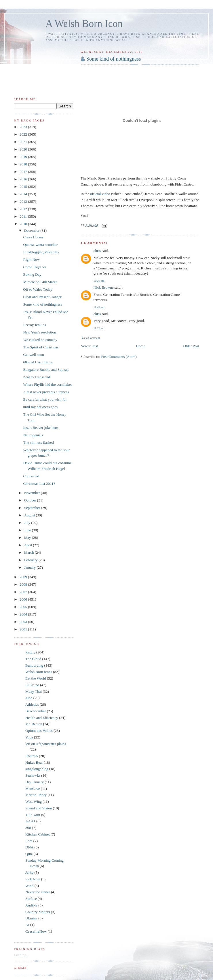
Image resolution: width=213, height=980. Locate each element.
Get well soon (33, 355)
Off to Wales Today (38, 289)
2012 (24, 209)
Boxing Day (32, 274)
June (28, 530)
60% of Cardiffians (37, 362)
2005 (24, 607)
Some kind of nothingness (114, 59)
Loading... (21, 955)
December (32, 230)
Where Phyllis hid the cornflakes (47, 384)
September (33, 508)
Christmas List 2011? (39, 484)
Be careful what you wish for (45, 399)
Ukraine (31, 918)
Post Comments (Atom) (119, 357)
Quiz (29, 854)
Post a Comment (90, 338)
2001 (24, 629)
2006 (24, 599)
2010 (24, 224)
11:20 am (99, 328)
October (31, 500)
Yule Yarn (33, 815)
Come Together (35, 267)
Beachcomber (36, 711)
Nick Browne (104, 287)
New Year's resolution (39, 332)
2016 (24, 179)
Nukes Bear (34, 762)
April (29, 545)
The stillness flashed (38, 442)
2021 (24, 142)
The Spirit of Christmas (41, 347)
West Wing (34, 801)
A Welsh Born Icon (84, 24)
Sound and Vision (39, 808)
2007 (24, 592)
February (31, 560)
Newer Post (89, 346)
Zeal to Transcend (36, 377)
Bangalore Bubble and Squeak (46, 370)
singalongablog (37, 769)
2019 (24, 157)
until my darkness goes (40, 407)
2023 (24, 127)
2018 (24, 164)
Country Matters (38, 912)
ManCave (33, 789)
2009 (24, 577)
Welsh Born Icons (39, 672)
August (30, 515)
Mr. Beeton (34, 724)
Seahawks (33, 775)
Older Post (191, 346)
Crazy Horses (33, 237)
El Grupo (32, 685)
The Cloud (33, 659)
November (33, 493)
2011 (24, 216)
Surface (31, 899)
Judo (29, 698)
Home (141, 346)
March (30, 552)
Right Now (31, 260)
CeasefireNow (36, 931)
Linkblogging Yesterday (41, 252)
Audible (31, 905)
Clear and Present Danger (42, 297)
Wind (29, 886)
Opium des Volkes (39, 731)
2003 (24, 622)
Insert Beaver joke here (40, 428)
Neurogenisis (33, 435)
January (31, 567)
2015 (24, 187)
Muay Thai (34, 691)
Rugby (30, 652)
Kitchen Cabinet (38, 834)
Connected (31, 476)
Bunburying (34, 665)
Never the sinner (38, 892)
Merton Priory (36, 795)
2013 (24, 201)
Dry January (35, 782)
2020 (24, 149)
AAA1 (30, 821)
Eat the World (36, 678)
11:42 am (99, 307)
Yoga (29, 737)
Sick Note (33, 879)
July (28, 523)
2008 (24, 584)
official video (100, 194)
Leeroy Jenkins (34, 325)
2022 (24, 134)
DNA (29, 847)
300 (28, 828)
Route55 (32, 756)
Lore (29, 841)
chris (97, 251)
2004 (24, 614)
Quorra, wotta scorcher (40, 245)
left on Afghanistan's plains (46, 744)
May (28, 538)
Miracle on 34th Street (40, 282)
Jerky (29, 872)
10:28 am (99, 281)
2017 (24, 172)
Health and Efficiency (42, 718)
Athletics (32, 704)
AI (27, 925)
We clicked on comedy (40, 340)
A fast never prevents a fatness (46, 392)
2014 (24, 194)
